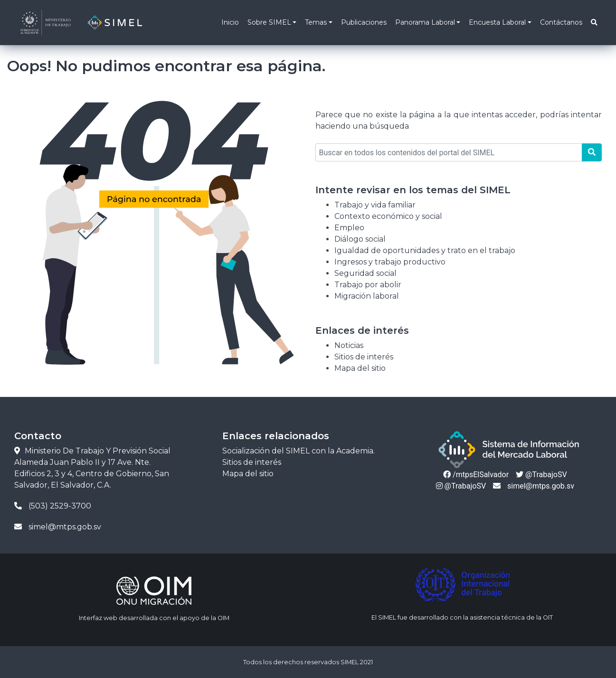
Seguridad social (365, 273)
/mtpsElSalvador (476, 475)
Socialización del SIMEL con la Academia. (299, 451)
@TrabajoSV (541, 475)
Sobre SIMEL (269, 22)
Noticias (349, 345)
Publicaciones (364, 22)
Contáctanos (561, 22)
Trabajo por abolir (368, 285)
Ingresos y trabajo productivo (390, 262)
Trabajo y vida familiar (375, 205)
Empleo (349, 228)
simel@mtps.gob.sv (534, 486)
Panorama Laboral (425, 22)
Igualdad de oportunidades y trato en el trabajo (425, 250)
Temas (316, 22)
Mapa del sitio (360, 368)
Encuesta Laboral (497, 22)
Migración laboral (367, 296)
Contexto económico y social (388, 216)
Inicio (230, 22)
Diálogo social (360, 239)
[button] (594, 23)
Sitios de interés (364, 357)
